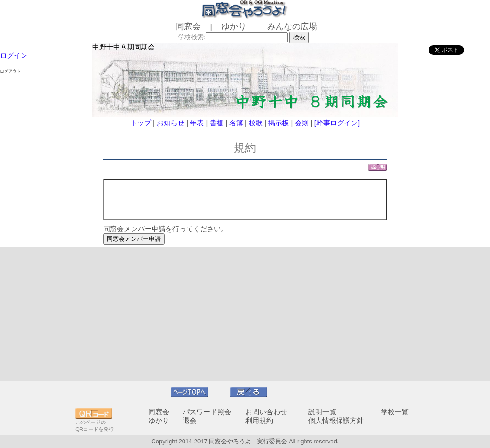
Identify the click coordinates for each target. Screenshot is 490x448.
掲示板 (279, 123)
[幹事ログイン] (337, 123)
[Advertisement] (245, 314)
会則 (302, 123)
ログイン (14, 55)
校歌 (256, 123)
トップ (141, 123)
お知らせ (171, 123)
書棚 (217, 123)
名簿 (236, 123)
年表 (197, 123)
